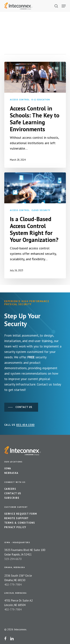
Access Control (20, 100)
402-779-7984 (13, 585)
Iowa (8, 468)
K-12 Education (41, 100)
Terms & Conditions (20, 523)
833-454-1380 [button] (25, 425)
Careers (10, 489)
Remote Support (17, 518)
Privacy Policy (15, 527)
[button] (64, 6)
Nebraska (11, 473)
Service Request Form (21, 514)
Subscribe (12, 498)
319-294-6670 (13, 559)
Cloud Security (41, 210)
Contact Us (13, 493)
